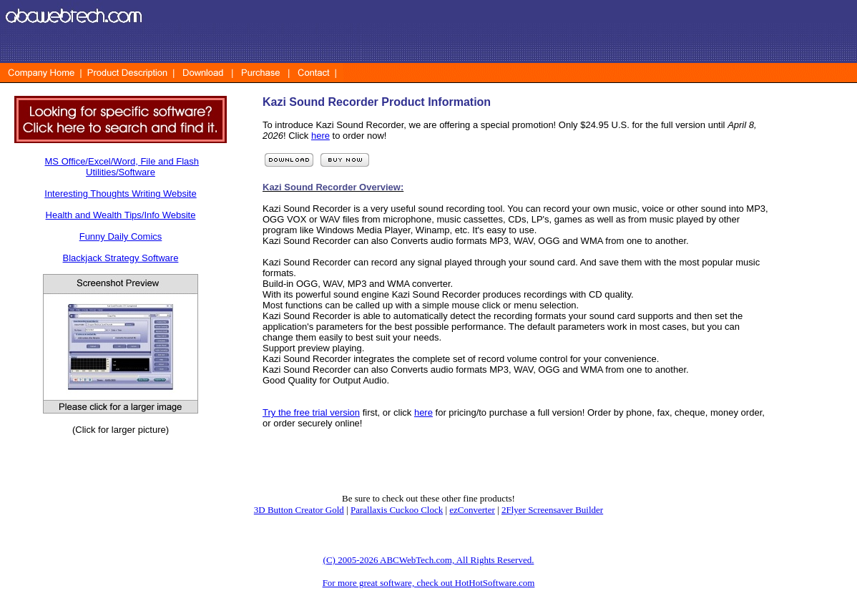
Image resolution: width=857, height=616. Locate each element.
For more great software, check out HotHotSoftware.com (429, 583)
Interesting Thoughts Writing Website (120, 194)
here (320, 136)
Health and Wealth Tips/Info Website (121, 215)
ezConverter (472, 510)
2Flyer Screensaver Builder (552, 510)
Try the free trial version (311, 412)
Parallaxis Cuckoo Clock (397, 510)
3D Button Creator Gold (299, 510)
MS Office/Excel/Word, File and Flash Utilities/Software (122, 167)
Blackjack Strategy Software (121, 258)
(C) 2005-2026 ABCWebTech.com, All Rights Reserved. (429, 560)
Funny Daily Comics (121, 236)
